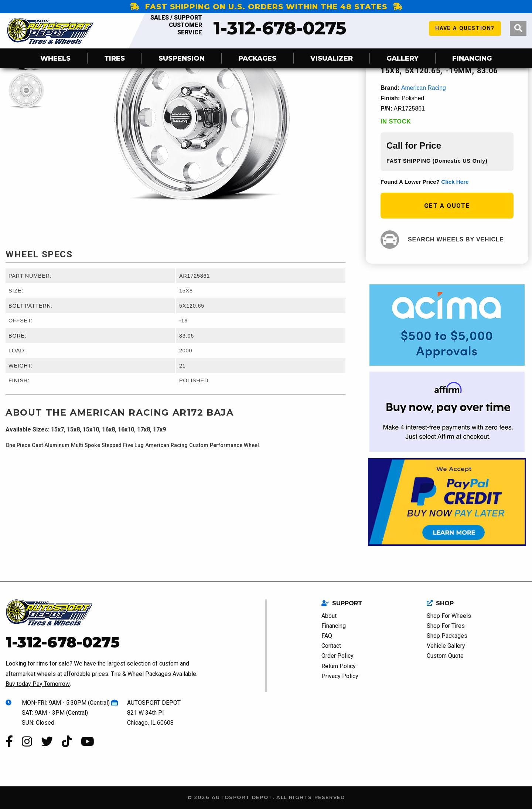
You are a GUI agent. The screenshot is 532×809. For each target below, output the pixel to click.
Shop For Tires (446, 625)
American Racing (423, 88)
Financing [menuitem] (472, 58)
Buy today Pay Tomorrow (38, 683)
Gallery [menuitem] (403, 58)
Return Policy (339, 666)
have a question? (465, 31)
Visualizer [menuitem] (332, 58)
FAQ (327, 635)
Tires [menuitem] (115, 58)
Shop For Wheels (449, 615)
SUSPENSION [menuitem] (182, 58)
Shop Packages (447, 635)
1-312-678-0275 (245, 28)
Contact (331, 646)
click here (455, 181)
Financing (334, 625)
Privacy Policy (340, 676)
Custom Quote (445, 656)
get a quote (447, 205)
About (329, 615)
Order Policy (337, 656)
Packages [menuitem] (257, 58)
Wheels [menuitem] (55, 58)
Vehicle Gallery (446, 646)
